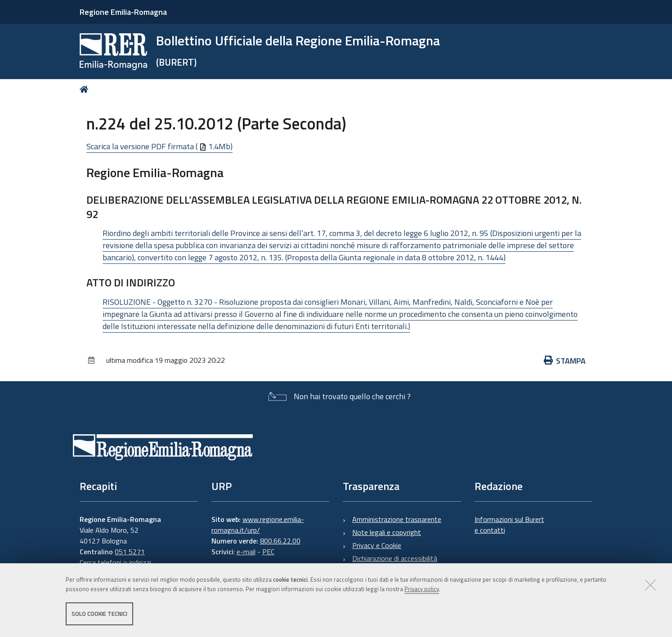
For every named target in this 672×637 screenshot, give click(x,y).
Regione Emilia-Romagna (123, 12)
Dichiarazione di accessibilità (395, 558)
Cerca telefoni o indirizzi (115, 562)
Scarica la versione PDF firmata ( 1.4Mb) (159, 146)
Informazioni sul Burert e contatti (509, 525)
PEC (268, 552)
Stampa (565, 361)
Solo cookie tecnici (99, 614)
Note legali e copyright (387, 532)
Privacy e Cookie (377, 545)
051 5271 (130, 552)
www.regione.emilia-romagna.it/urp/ (258, 525)
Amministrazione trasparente (397, 519)
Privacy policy (422, 589)
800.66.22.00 (280, 541)
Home (86, 89)
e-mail (246, 552)
